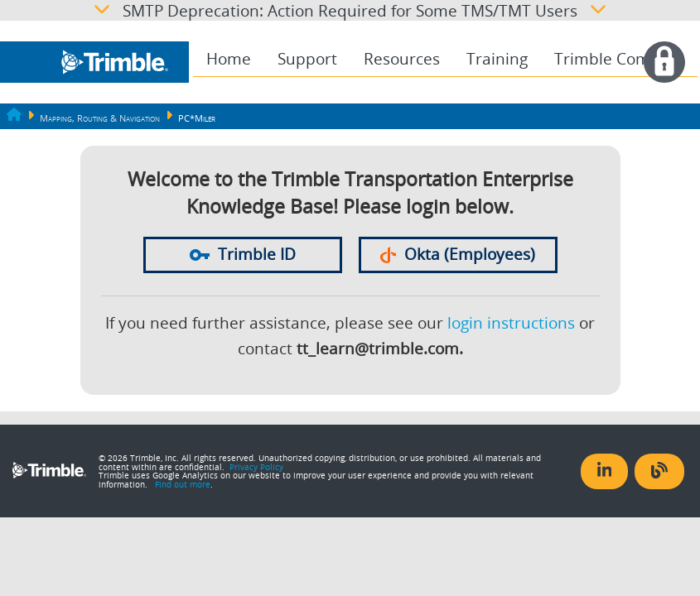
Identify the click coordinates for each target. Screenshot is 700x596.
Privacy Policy (256, 467)
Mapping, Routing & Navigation (100, 118)
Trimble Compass (619, 59)
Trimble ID (243, 254)
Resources (402, 59)
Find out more (183, 484)
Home (229, 59)
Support (307, 59)
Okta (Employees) (458, 254)
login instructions (511, 323)
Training (497, 59)
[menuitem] (229, 59)
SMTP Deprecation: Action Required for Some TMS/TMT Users (350, 10)
